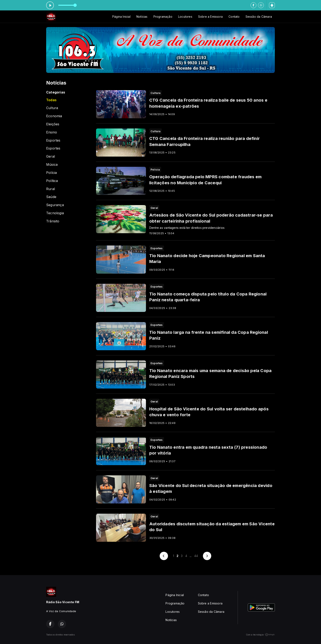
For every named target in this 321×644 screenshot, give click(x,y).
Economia (54, 116)
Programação (163, 17)
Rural (51, 189)
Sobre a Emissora (210, 17)
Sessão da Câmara (259, 17)
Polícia (51, 173)
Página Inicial (121, 17)
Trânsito (53, 221)
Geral (51, 156)
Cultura (52, 108)
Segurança (55, 205)
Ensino (52, 132)
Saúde (51, 197)
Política (52, 181)
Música (52, 165)
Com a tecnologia (260, 635)
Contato (234, 17)
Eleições (53, 124)
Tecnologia (55, 213)
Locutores (185, 17)
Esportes (53, 140)
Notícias (142, 17)
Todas (51, 100)
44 (196, 556)
